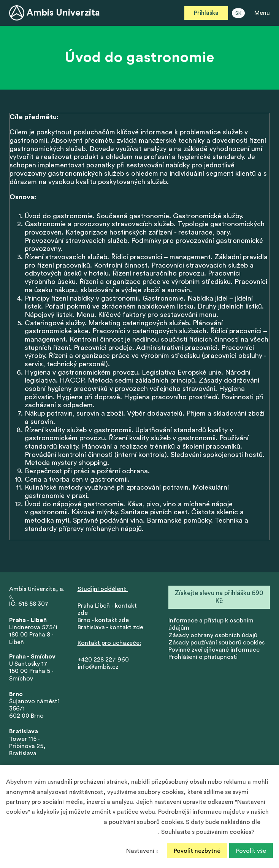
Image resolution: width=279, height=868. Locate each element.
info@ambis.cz (98, 668)
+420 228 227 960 (103, 660)
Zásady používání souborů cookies (216, 643)
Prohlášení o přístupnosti (203, 658)
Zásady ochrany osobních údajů (213, 636)
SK (238, 13)
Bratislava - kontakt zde (110, 629)
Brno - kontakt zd (101, 621)
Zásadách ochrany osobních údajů (54, 822)
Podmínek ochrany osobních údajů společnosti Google (82, 832)
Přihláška (206, 13)
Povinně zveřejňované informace (214, 651)
